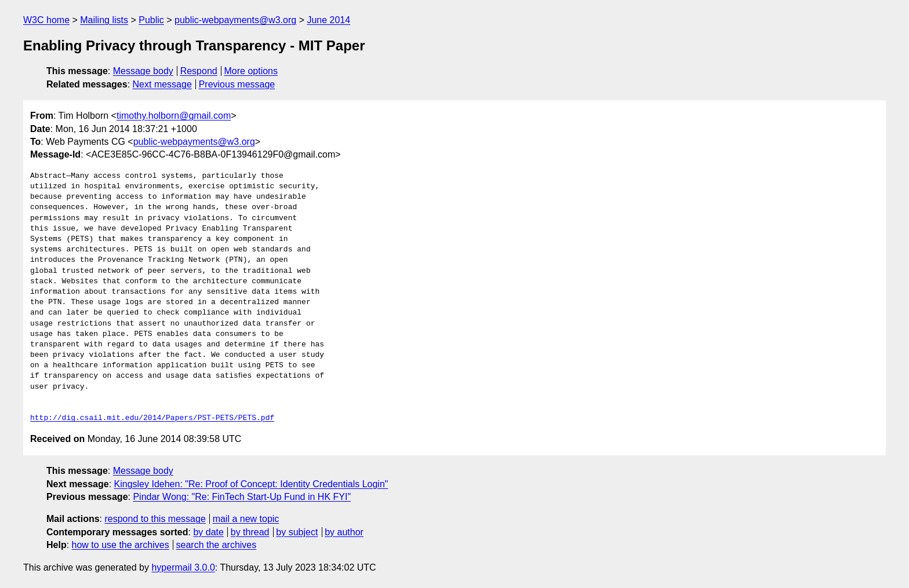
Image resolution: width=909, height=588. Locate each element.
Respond (199, 71)
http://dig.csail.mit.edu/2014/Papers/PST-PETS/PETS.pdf (152, 418)
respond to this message (155, 519)
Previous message (237, 84)
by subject (297, 532)
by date (208, 532)
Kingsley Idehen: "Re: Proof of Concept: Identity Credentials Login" (251, 484)
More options (251, 71)
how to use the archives (121, 545)
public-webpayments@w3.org (235, 20)
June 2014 (328, 20)
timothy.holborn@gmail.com (174, 116)
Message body (143, 71)
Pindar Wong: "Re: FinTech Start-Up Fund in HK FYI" (242, 497)
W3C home (46, 20)
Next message (162, 84)
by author (344, 532)
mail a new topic (246, 519)
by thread (250, 532)
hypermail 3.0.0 (183, 567)
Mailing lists (104, 20)
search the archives (217, 545)
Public (151, 20)
